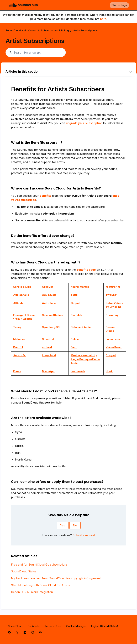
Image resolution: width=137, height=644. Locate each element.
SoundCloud (15, 626)
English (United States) (106, 626)
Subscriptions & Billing (55, 30)
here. (104, 19)
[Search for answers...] (36, 52)
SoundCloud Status (24, 571)
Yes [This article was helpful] (63, 525)
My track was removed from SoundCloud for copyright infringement (56, 578)
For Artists (34, 626)
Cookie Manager (76, 626)
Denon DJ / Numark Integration (32, 592)
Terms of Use (53, 626)
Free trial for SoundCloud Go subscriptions (39, 565)
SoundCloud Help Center (21, 30)
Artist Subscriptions (85, 30)
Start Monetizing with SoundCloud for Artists (40, 585)
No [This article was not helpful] (75, 525)
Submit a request (84, 535)
